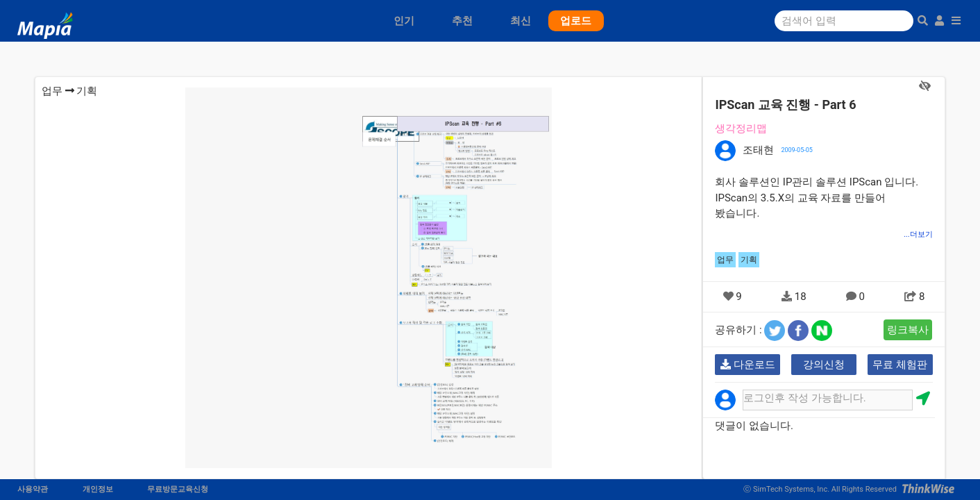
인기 (404, 21)
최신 (521, 21)
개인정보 (98, 489)
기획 (87, 91)
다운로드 (748, 365)
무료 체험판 (900, 365)
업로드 (576, 21)
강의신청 (824, 365)
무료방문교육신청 (178, 489)
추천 (462, 21)
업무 (52, 91)
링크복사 (908, 330)
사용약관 (33, 489)
